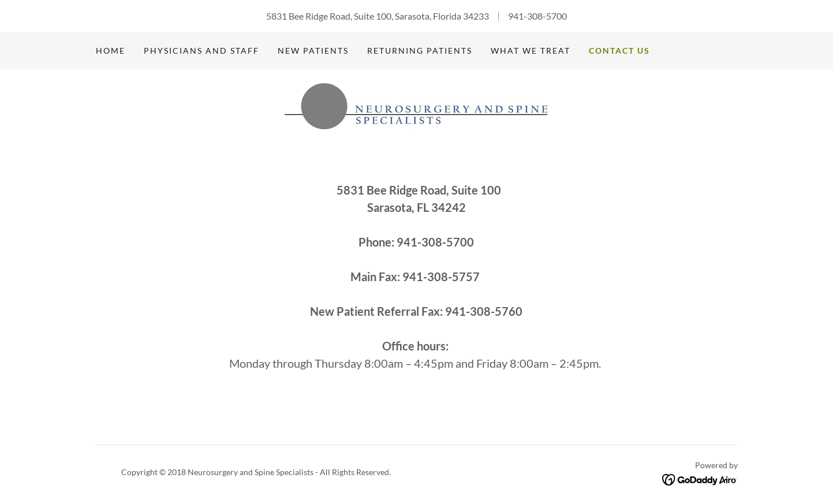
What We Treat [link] (531, 51)
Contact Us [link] (619, 51)
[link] (416, 105)
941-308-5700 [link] (537, 16)
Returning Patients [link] (420, 51)
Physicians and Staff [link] (201, 51)
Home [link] (111, 51)
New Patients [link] (313, 51)
